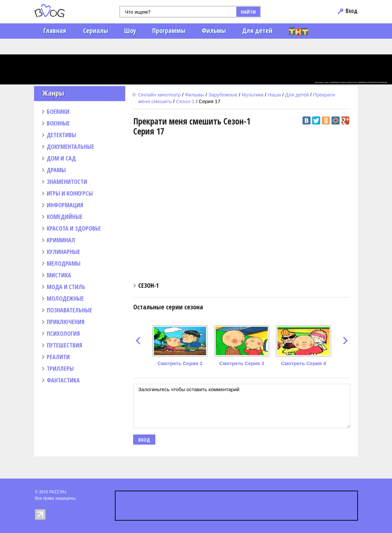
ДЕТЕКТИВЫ (61, 135)
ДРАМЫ (56, 170)
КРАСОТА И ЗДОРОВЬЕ (74, 228)
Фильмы (214, 31)
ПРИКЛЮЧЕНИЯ (66, 322)
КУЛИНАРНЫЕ (63, 252)
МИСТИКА (59, 275)
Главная (55, 31)
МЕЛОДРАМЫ (64, 263)
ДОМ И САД (61, 158)
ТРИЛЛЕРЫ (60, 368)
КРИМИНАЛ (61, 240)
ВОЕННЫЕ (58, 123)
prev (138, 341)
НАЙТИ (248, 12)
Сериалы (96, 31)
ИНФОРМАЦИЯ (65, 205)
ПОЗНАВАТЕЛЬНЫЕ (69, 310)
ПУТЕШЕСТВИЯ (64, 345)
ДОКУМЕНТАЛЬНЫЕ (70, 147)
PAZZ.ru (60, 11)
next (345, 341)
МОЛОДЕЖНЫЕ (65, 298)
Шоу (130, 31)
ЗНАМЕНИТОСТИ (67, 182)
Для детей (257, 31)
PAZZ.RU (57, 492)
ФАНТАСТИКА (63, 380)
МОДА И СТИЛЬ (66, 287)
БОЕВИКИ (58, 111)
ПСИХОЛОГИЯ (63, 333)
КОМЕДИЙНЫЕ (65, 217)
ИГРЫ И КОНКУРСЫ (70, 193)
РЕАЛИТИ (58, 357)
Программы (169, 31)
